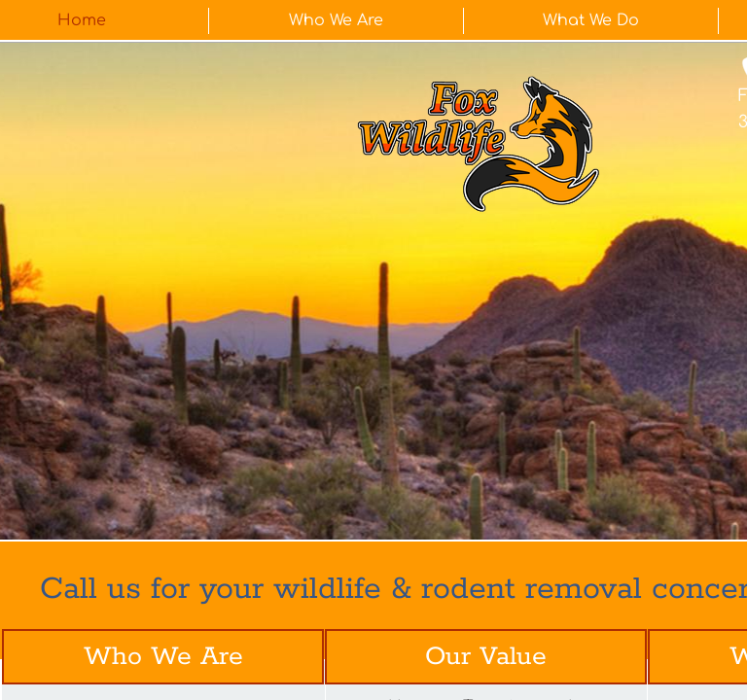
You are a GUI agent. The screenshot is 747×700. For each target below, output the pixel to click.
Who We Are (336, 20)
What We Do (591, 20)
